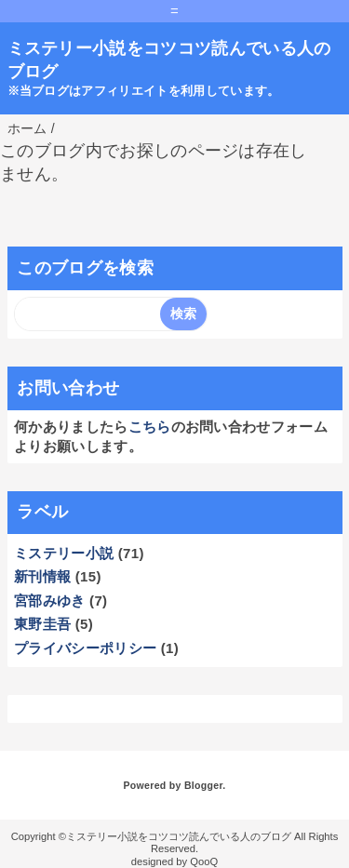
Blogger (203, 785)
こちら (150, 427)
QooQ (204, 861)
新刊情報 (42, 576)
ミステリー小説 (64, 553)
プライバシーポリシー (85, 648)
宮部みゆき (50, 601)
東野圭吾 (42, 624)
